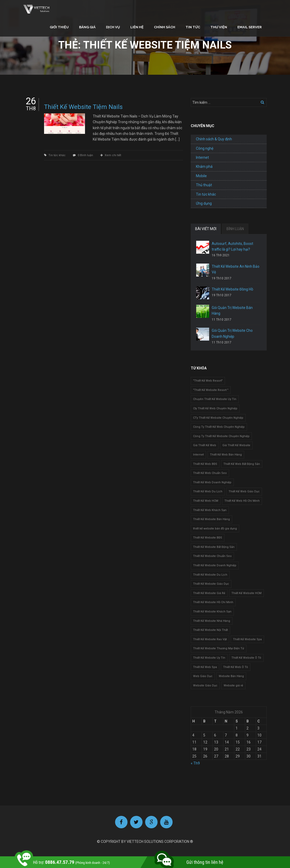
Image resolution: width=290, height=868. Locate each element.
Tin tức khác (57, 155)
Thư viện (219, 27)
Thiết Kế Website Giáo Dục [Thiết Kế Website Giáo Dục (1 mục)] (211, 584)
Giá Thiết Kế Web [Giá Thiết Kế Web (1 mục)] (205, 445)
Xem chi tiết (113, 155)
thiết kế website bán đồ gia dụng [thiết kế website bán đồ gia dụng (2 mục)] (215, 529)
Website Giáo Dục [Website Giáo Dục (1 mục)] (205, 686)
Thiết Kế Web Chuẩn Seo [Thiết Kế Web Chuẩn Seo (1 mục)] (210, 473)
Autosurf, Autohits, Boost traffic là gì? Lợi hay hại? (232, 246)
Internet (202, 157)
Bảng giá (87, 27)
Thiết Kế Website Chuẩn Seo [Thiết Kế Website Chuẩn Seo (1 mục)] (212, 556)
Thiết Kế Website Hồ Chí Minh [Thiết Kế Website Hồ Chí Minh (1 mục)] (213, 602)
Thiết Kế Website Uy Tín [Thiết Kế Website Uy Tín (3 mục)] (209, 658)
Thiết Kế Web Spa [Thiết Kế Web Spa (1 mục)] (205, 667)
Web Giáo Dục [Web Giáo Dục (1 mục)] (203, 676)
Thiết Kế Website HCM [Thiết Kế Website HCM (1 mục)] (246, 593)
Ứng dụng (204, 203)
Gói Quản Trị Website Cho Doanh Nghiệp (232, 333)
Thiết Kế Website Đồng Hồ (232, 289)
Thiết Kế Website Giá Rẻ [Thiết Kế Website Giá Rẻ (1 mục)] (209, 593)
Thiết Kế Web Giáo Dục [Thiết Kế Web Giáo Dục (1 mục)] (244, 491)
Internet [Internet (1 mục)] (198, 455)
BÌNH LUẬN (235, 229)
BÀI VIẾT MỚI (206, 229)
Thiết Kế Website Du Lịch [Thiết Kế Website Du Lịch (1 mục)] (210, 575)
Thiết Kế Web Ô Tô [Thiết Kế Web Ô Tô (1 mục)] (236, 667)
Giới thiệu (59, 27)
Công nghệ (205, 148)
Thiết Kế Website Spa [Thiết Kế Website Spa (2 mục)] (247, 639)
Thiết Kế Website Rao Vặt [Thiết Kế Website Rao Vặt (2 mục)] (210, 639)
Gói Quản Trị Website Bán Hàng (232, 311)
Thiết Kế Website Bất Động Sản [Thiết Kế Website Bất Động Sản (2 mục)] (214, 547)
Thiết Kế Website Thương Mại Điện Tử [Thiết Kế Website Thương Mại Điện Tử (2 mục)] (219, 648)
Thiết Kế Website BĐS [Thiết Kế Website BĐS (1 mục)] (208, 538)
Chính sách (165, 27)
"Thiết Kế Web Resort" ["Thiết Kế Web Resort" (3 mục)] (208, 381)
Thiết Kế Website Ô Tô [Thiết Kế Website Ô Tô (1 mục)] (246, 658)
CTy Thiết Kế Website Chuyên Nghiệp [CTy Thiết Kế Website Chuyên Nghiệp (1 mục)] (218, 418)
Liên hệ (137, 27)
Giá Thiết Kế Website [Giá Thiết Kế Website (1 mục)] (236, 445)
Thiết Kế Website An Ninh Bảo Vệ (236, 269)
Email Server (250, 27)
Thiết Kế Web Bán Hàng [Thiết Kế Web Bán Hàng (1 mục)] (226, 455)
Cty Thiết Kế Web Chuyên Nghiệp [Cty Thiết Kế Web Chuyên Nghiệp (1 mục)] (215, 408)
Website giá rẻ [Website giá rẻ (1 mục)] (233, 686)
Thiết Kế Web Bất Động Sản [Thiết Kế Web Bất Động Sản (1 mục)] (242, 464)
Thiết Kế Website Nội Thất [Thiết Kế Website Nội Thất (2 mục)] (210, 630)
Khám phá (204, 167)
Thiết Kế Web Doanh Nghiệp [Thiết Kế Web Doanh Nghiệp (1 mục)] (212, 482)
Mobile (201, 176)
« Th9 (195, 763)
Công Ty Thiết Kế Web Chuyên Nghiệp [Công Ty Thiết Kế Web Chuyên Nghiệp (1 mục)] (219, 427)
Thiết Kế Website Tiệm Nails (83, 107)
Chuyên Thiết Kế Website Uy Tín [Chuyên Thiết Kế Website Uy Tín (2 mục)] (215, 399)
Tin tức (193, 27)
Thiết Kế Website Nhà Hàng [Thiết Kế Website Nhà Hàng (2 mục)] (212, 621)
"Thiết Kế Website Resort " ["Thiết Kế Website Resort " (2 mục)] (211, 390)
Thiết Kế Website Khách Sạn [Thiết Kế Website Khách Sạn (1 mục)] (212, 612)
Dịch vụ (113, 27)
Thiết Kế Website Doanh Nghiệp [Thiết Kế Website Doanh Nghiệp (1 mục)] (215, 565)
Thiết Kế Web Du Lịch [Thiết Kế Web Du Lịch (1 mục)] (208, 491)
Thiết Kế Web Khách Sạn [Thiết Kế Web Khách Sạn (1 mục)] (210, 510)
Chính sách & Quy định (214, 139)
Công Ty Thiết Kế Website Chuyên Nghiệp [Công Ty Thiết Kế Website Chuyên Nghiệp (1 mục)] (221, 436)
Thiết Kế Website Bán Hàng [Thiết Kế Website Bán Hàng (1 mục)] (211, 519)
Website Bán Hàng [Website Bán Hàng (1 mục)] (231, 676)
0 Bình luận (85, 155)
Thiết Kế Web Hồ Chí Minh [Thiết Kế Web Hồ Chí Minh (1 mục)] (242, 501)
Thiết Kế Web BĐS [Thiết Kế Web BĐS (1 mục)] (205, 464)
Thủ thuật (204, 185)
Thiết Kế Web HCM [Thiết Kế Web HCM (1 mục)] (206, 501)
